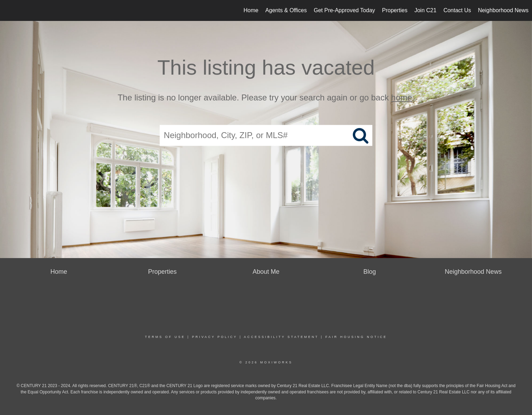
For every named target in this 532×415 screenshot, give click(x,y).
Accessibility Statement (281, 337)
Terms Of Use (165, 337)
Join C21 (425, 10)
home (402, 97)
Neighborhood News (503, 10)
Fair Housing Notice (356, 337)
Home (251, 10)
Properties (395, 10)
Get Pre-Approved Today (344, 10)
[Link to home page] (9, 10)
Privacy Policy (215, 337)
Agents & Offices (286, 10)
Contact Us (457, 10)
